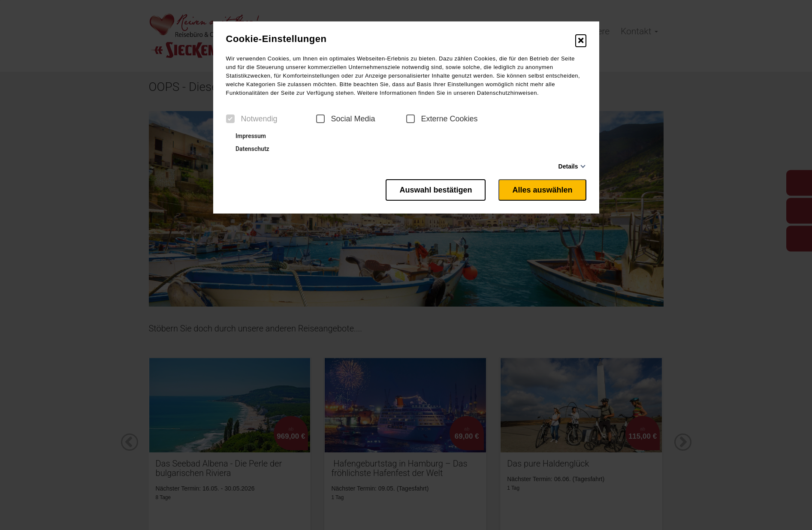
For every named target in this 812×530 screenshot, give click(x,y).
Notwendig (252, 119)
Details (568, 166)
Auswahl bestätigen (436, 190)
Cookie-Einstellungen (276, 39)
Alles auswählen (542, 190)
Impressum (247, 136)
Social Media (346, 119)
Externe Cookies (442, 119)
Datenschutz (249, 149)
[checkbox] (230, 119)
